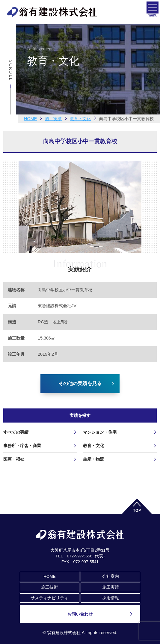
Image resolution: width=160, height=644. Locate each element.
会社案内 (111, 576)
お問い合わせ (80, 614)
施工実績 (111, 587)
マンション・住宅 (100, 432)
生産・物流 (93, 459)
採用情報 (111, 598)
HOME (30, 119)
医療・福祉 (14, 459)
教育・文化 (93, 446)
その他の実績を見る (80, 383)
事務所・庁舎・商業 (22, 446)
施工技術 (49, 587)
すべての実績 (16, 432)
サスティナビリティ (49, 598)
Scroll (11, 71)
